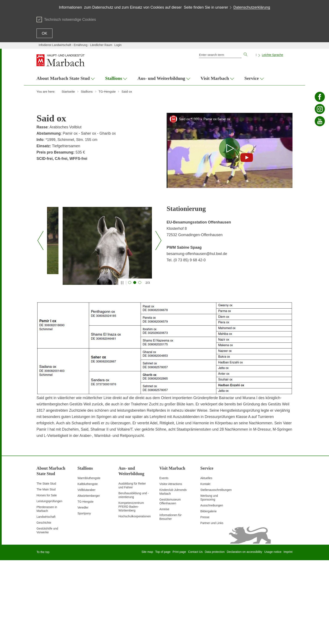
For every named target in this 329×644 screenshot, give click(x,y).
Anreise (164, 593)
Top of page (163, 636)
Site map (147, 636)
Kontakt (205, 568)
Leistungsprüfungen (49, 585)
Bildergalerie (209, 595)
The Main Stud (46, 573)
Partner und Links (212, 607)
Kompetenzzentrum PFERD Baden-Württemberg (131, 590)
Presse (205, 601)
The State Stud (46, 567)
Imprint (288, 636)
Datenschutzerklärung (252, 7)
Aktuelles (206, 562)
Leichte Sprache (272, 55)
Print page (179, 636)
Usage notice (273, 636)
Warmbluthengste (89, 562)
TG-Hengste (85, 585)
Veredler (83, 591)
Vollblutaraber (86, 574)
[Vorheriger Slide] (40, 283)
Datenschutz (246, 151)
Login (118, 45)
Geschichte (44, 606)
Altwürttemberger (89, 580)
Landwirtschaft (46, 601)
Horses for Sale (47, 579)
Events (164, 562)
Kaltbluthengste (88, 568)
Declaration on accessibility (245, 636)
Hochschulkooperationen (134, 600)
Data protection (215, 636)
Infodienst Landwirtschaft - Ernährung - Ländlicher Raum (75, 45)
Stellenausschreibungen (216, 574)
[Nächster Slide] (157, 283)
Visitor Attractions (171, 568)
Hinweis (230, 132)
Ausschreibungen (212, 589)
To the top (43, 636)
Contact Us (195, 636)
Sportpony (84, 597)
